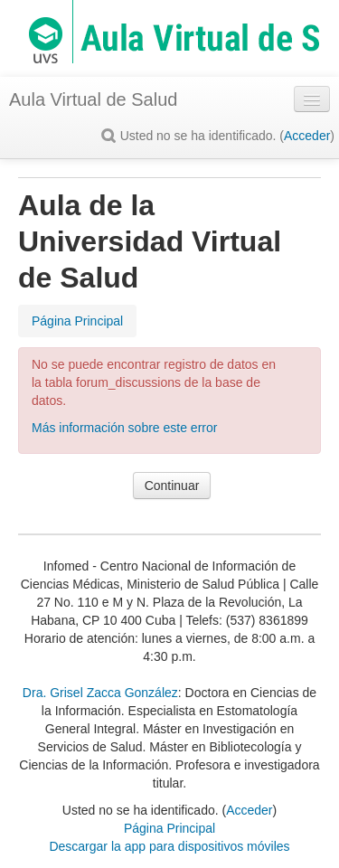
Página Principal (169, 828)
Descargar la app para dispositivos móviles (169, 846)
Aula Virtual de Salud (93, 99)
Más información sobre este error (124, 428)
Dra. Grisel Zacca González (100, 693)
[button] (111, 136)
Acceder (307, 136)
